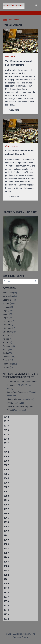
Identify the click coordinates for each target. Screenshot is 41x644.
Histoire (6, 303)
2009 (6, 456)
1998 (6, 505)
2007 (6, 465)
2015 (6, 430)
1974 (6, 610)
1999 (6, 500)
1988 (6, 549)
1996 (6, 513)
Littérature (7, 332)
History (6, 307)
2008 (6, 461)
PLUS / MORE (14, 110)
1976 (6, 601)
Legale (6, 318)
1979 (6, 588)
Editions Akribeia (14, 399)
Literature (7, 328)
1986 (6, 557)
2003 (6, 483)
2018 (6, 417)
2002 (6, 487)
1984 (6, 566)
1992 (6, 531)
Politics (14, 57)
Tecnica (6, 367)
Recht (5, 350)
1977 (6, 597)
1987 (6, 553)
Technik (6, 360)
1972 (6, 619)
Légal (7, 146)
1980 (6, 584)
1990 (6, 540)
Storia (5, 353)
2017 (6, 421)
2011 (6, 448)
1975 (6, 606)
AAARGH (10, 403)
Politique (15, 146)
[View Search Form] (21, 13)
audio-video (8, 296)
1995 (6, 518)
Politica (6, 335)
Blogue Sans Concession (17, 392)
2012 (6, 443)
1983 (6, 571)
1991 (6, 535)
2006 (6, 470)
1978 (6, 592)
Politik (5, 342)
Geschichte (8, 300)
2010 (6, 452)
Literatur (6, 325)
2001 (6, 492)
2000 (6, 496)
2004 (6, 478)
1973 (6, 614)
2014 (6, 434)
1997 (6, 509)
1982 (6, 575)
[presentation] (20, 41)
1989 (6, 544)
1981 (6, 579)
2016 (6, 426)
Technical (7, 357)
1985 (6, 562)
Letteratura (7, 321)
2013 (6, 439)
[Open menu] (36, 5)
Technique (7, 364)
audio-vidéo (8, 293)
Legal (7, 57)
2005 (6, 474)
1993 (6, 527)
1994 (6, 522)
